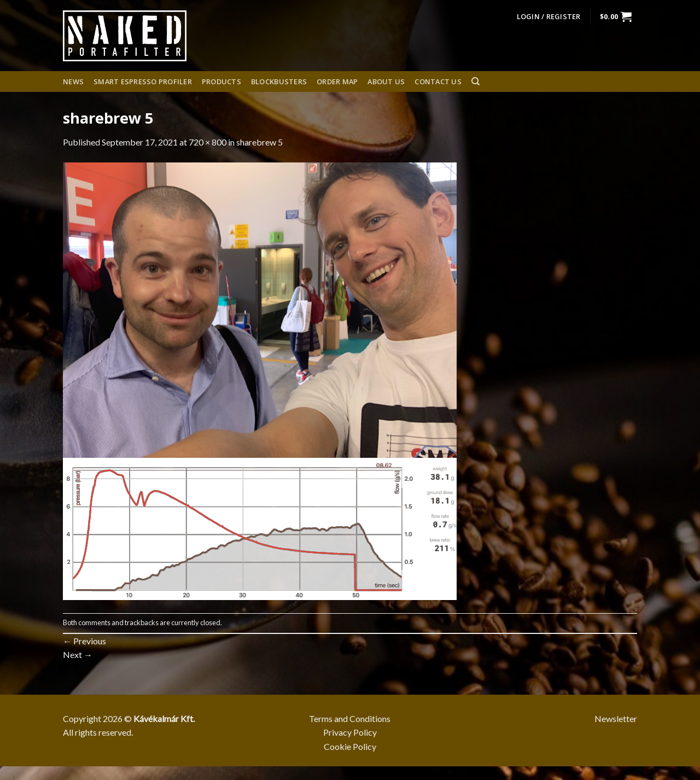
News (73, 82)
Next (78, 654)
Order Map (337, 82)
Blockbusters (279, 82)
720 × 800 (208, 142)
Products (221, 82)
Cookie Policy (350, 746)
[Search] (476, 82)
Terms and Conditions (350, 718)
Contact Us (438, 82)
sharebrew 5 (259, 142)
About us (386, 82)
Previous (84, 641)
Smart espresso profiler (143, 82)
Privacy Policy (350, 732)
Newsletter (616, 718)
